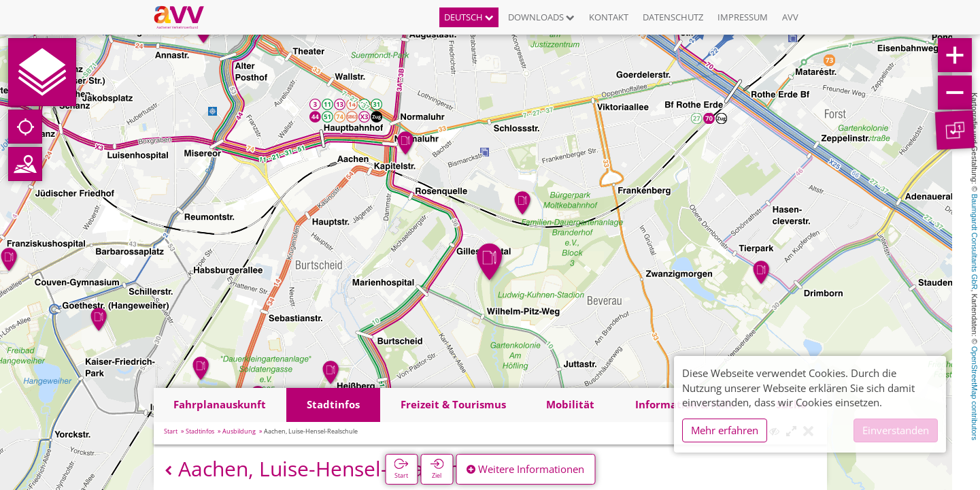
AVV (790, 17)
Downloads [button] (541, 17)
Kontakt (609, 17)
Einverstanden (896, 430)
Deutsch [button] (469, 17)
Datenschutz (673, 17)
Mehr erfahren (725, 430)
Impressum (743, 17)
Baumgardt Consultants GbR (975, 242)
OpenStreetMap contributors (975, 393)
